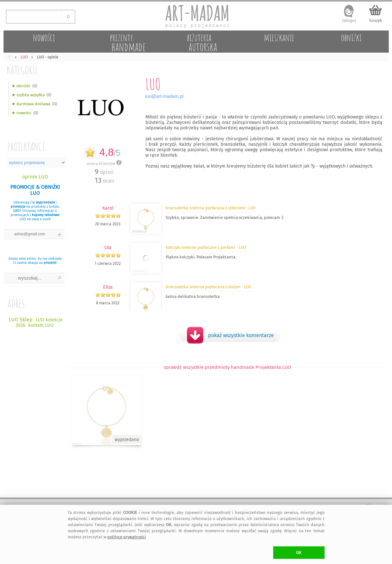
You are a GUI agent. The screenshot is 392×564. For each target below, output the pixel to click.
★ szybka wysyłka (28, 95)
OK (299, 553)
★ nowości (22, 113)
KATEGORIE (22, 70)
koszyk (376, 20)
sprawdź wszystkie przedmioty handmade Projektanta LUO (227, 367)
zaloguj (349, 20)
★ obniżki (21, 86)
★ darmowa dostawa (31, 104)
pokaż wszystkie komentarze (241, 335)
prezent (50, 263)
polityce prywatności (127, 537)
